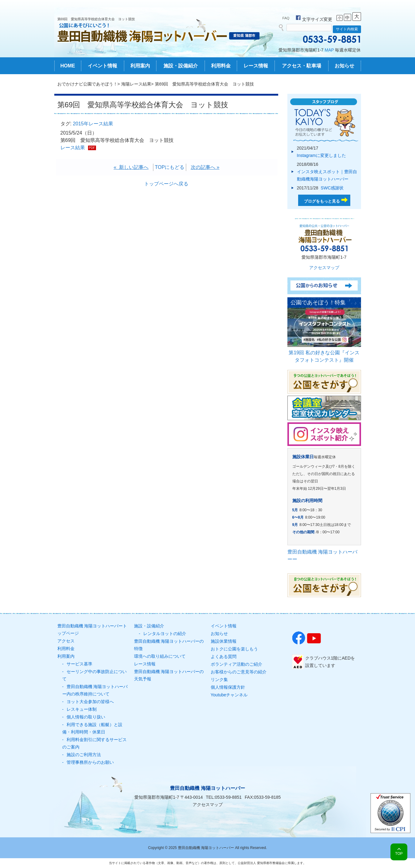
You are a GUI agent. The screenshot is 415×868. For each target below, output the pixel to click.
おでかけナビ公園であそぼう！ (87, 84)
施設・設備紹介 (181, 66)
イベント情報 (102, 66)
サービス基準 (79, 664)
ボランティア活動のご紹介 (236, 664)
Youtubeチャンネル (229, 695)
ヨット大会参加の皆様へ (90, 702)
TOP (399, 854)
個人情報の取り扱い (86, 717)
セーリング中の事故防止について (94, 675)
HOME (68, 66)
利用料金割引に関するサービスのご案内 (94, 743)
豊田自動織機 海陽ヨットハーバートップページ (92, 630)
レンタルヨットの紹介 (165, 634)
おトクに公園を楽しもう (234, 649)
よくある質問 (224, 657)
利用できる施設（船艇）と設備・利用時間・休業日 (92, 728)
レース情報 (256, 66)
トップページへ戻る (166, 184)
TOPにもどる (170, 167)
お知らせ (344, 66)
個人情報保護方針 (228, 687)
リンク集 (219, 680)
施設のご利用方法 (84, 755)
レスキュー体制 (82, 709)
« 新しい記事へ (131, 167)
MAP (329, 50)
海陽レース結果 (136, 84)
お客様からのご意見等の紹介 (239, 672)
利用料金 (221, 66)
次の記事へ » (205, 167)
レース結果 (73, 148)
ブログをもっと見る (322, 201)
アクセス (66, 641)
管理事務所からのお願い (90, 762)
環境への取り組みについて (160, 656)
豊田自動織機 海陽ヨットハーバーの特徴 (169, 645)
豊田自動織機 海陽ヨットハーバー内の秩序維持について (95, 690)
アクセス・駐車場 (302, 66)
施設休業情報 (224, 641)
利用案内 (140, 66)
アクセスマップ (324, 268)
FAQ (286, 18)
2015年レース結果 (93, 124)
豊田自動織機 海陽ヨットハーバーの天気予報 (169, 675)
